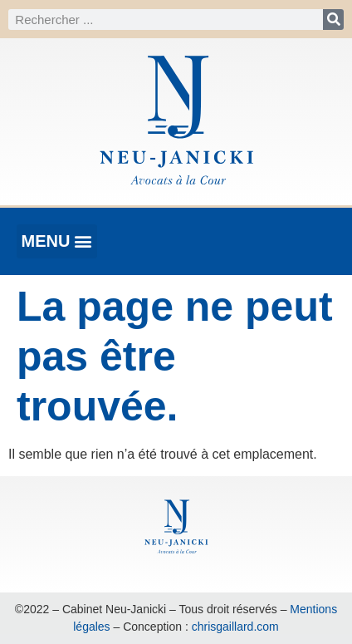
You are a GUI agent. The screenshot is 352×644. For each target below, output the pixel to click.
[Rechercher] (333, 20)
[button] (57, 241)
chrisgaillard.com (235, 627)
